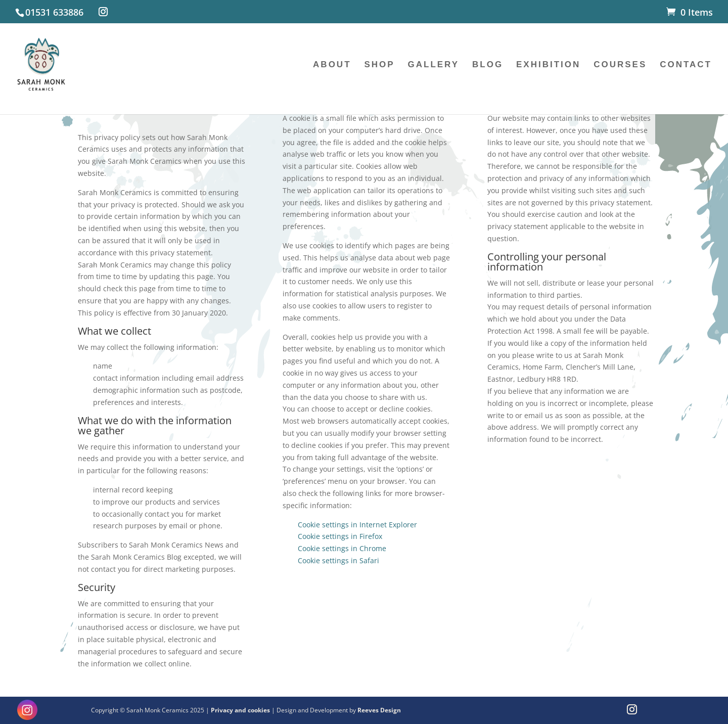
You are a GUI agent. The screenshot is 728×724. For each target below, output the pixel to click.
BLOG (488, 65)
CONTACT (686, 65)
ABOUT (332, 65)
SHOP (379, 65)
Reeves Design (379, 710)
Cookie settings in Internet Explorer (357, 525)
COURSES (620, 65)
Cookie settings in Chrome (342, 548)
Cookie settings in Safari (338, 560)
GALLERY (434, 65)
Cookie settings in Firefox (340, 536)
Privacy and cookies (241, 710)
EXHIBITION (548, 65)
